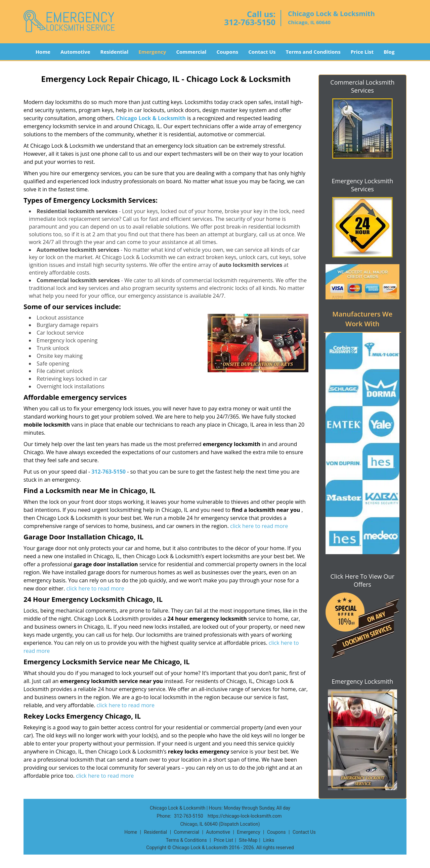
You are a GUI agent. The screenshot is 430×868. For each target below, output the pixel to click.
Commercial (191, 52)
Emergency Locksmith (362, 681)
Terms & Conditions (186, 840)
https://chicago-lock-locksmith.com (245, 816)
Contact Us (262, 52)
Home (43, 52)
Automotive (75, 52)
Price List (362, 52)
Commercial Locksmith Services (362, 86)
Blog (389, 52)
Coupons (227, 52)
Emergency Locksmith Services (362, 185)
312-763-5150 (250, 22)
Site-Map (248, 840)
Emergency (152, 52)
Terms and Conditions (313, 52)
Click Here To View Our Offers (362, 580)
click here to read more (259, 526)
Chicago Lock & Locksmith (151, 118)
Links (269, 840)
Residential (115, 52)
